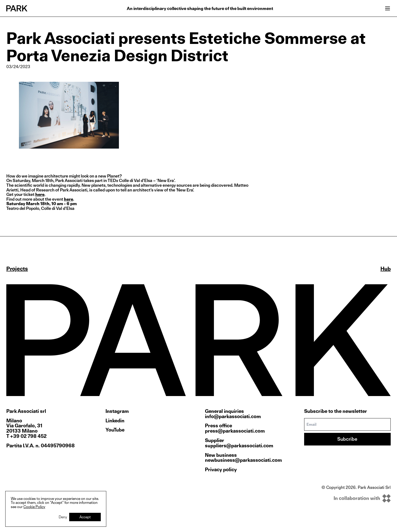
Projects (17, 269)
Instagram (117, 411)
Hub (386, 269)
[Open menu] (388, 8)
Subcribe (347, 439)
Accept (85, 517)
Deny (63, 517)
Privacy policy (221, 470)
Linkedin (115, 421)
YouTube (115, 430)
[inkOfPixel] (356, 498)
